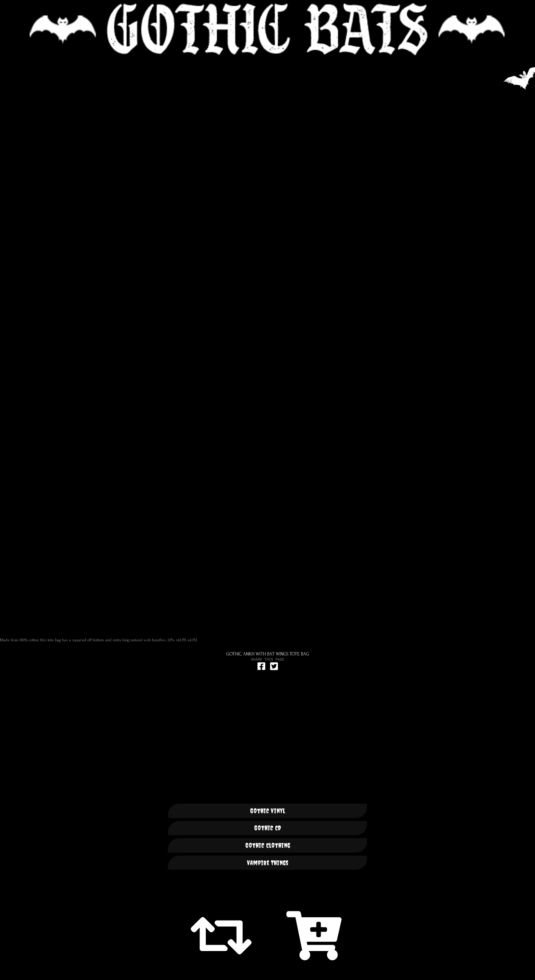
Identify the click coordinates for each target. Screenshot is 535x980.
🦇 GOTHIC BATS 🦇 (267, 29)
